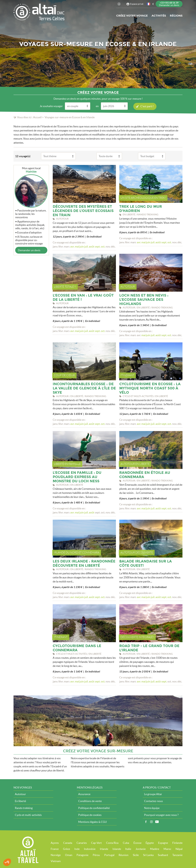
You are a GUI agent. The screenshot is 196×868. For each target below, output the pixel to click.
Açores (55, 843)
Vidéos (157, 822)
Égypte (150, 843)
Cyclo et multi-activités (28, 815)
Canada (68, 843)
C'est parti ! (147, 106)
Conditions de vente (90, 801)
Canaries (82, 843)
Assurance (84, 794)
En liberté (20, 801)
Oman (69, 855)
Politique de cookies (90, 815)
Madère (155, 849)
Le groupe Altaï (153, 794)
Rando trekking (24, 808)
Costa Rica (112, 843)
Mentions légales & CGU (93, 822)
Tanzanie (177, 855)
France (55, 849)
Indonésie (90, 849)
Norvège (56, 855)
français (149, 4)
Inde (77, 849)
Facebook (146, 822)
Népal (179, 849)
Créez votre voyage (132, 16)
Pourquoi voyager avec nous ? (161, 815)
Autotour (20, 794)
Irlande (104, 849)
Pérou (96, 855)
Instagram (151, 822)
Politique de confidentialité (94, 808)
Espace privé (137, 4)
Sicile (136, 855)
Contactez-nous (154, 801)
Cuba (126, 843)
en (97, 106)
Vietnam (56, 861)
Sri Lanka (148, 855)
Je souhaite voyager (51, 106)
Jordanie (141, 849)
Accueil (37, 117)
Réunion (124, 855)
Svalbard (163, 855)
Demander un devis (29, 250)
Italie (128, 849)
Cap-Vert (96, 843)
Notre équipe (152, 808)
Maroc (167, 849)
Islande (117, 849)
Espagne (163, 843)
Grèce (66, 849)
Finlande (177, 843)
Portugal (109, 855)
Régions (176, 16)
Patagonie (82, 855)
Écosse (137, 843)
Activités (159, 16)
